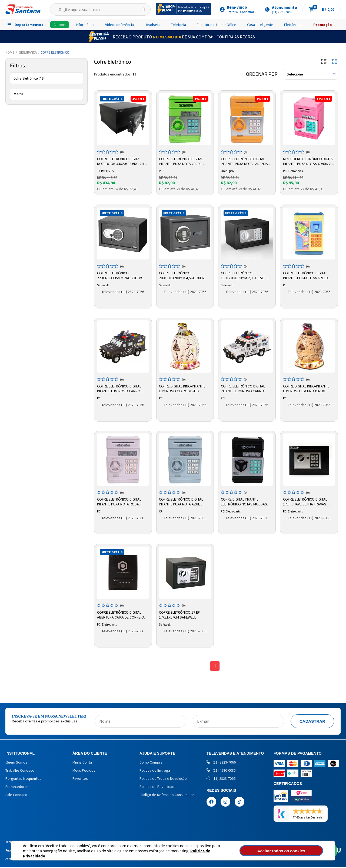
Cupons (60, 25)
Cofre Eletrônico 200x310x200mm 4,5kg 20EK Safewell (182, 275)
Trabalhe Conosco (20, 771)
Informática (85, 25)
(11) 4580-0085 (221, 771)
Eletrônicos (293, 25)
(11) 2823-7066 (221, 763)
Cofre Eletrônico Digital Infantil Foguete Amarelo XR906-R (306, 275)
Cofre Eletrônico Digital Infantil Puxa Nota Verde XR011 (182, 161)
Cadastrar (312, 722)
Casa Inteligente (260, 25)
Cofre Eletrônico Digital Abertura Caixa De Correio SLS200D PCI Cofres (121, 614)
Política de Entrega (155, 771)
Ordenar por (262, 74)
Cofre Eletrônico (55, 52)
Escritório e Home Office (217, 25)
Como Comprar (152, 763)
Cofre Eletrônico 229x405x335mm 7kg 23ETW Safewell (120, 275)
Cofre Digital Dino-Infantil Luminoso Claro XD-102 (183, 388)
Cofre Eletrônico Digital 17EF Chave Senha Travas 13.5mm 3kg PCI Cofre (306, 501)
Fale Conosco (16, 795)
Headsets (152, 25)
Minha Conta (82, 763)
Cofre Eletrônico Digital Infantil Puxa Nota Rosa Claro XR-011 (120, 501)
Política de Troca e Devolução (163, 779)
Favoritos (80, 779)
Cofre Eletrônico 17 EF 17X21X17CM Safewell (180, 614)
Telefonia (179, 25)
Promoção (323, 25)
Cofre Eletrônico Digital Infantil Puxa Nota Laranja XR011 (245, 161)
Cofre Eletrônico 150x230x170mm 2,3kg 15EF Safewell (244, 275)
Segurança (28, 52)
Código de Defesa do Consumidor (167, 795)
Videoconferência (119, 25)
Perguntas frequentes (23, 779)
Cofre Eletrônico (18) (29, 78)
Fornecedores (17, 787)
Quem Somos (16, 763)
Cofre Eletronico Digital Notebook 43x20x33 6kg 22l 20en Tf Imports (122, 161)
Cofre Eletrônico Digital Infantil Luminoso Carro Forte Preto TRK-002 (120, 388)
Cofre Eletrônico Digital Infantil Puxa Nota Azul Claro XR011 (182, 501)
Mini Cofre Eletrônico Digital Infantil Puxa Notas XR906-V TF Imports (307, 161)
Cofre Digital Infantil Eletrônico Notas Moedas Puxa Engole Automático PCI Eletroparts (247, 501)
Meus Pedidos (84, 771)
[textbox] (100, 9)
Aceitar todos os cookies (294, 851)
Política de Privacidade (192, 853)
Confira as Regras (236, 37)
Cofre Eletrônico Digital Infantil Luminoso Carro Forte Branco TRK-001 (244, 388)
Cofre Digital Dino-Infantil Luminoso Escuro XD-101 (307, 388)
